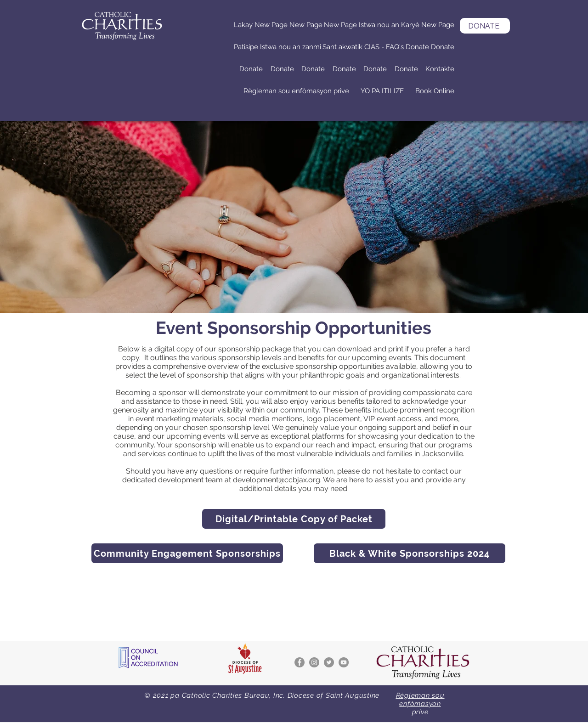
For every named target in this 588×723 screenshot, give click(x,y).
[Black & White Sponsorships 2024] (410, 553)
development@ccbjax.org (277, 480)
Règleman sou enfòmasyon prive (420, 704)
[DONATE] (485, 26)
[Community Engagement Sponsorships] (187, 553)
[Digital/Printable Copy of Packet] (294, 519)
